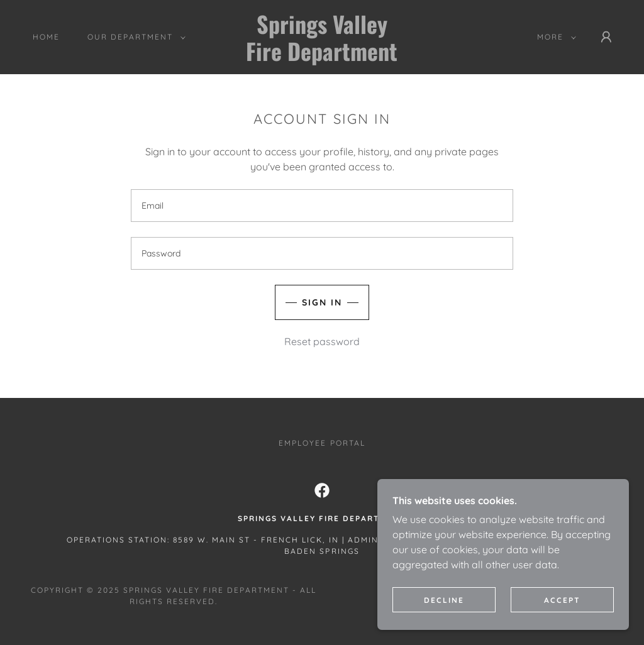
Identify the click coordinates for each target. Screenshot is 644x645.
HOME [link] (46, 37)
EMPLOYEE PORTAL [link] (322, 443)
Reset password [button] (322, 341)
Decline (444, 600)
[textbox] (322, 206)
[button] (134, 37)
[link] (322, 57)
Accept (562, 600)
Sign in (322, 302)
